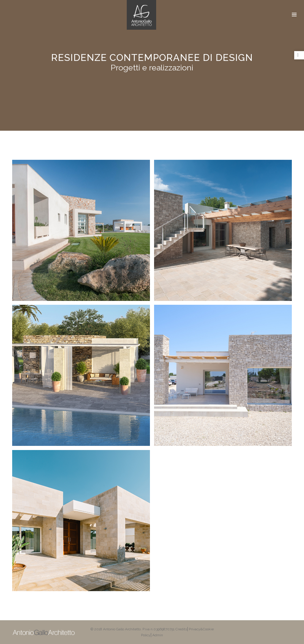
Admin (158, 635)
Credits (181, 629)
